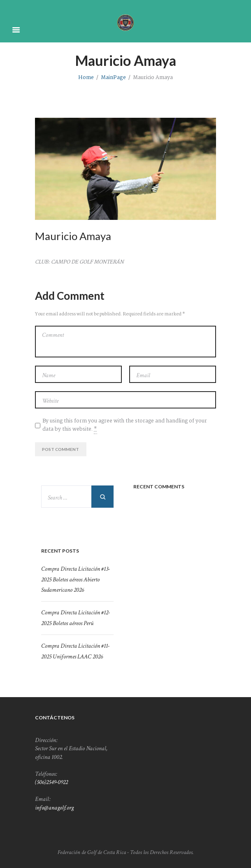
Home (86, 78)
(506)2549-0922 (51, 782)
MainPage (113, 78)
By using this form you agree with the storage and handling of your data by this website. (125, 426)
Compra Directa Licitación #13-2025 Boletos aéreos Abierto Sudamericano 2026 (76, 579)
